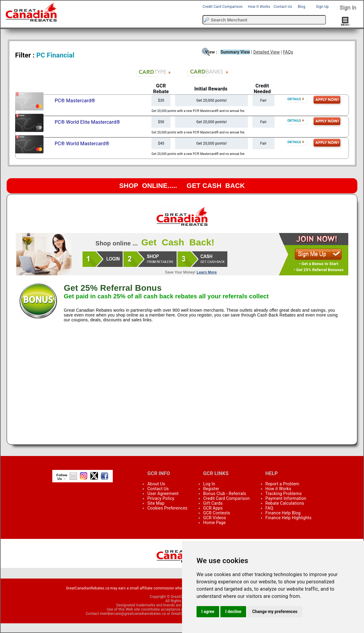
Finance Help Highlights (289, 518)
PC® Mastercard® (75, 101)
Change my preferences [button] (275, 612)
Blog (302, 7)
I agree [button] (208, 612)
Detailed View (266, 52)
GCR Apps (213, 508)
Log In (209, 484)
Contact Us (283, 7)
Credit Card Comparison (223, 7)
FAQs (288, 52)
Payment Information (286, 498)
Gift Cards (213, 503)
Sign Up (322, 7)
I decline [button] (233, 612)
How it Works (278, 489)
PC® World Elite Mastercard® (88, 122)
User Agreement (163, 494)
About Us (156, 484)
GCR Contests (217, 513)
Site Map (156, 503)
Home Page (214, 523)
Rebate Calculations (285, 503)
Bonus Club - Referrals (225, 494)
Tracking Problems (284, 494)
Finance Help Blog (283, 513)
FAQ (269, 508)
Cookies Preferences (167, 508)
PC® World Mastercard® (82, 144)
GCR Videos (215, 518)
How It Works (259, 7)
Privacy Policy (161, 498)
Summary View (235, 52)
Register (211, 489)
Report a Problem (282, 484)
